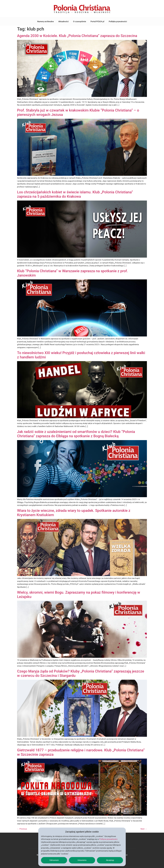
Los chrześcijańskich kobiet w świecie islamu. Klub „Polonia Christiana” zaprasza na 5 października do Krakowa (75, 194)
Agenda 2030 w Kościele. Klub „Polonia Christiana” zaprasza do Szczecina (77, 36)
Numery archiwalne (45, 21)
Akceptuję (110, 860)
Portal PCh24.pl (97, 21)
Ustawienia (82, 860)
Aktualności (63, 21)
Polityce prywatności (108, 839)
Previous (22, 829)
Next (144, 829)
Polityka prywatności (118, 21)
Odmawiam (54, 860)
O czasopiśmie (80, 21)
